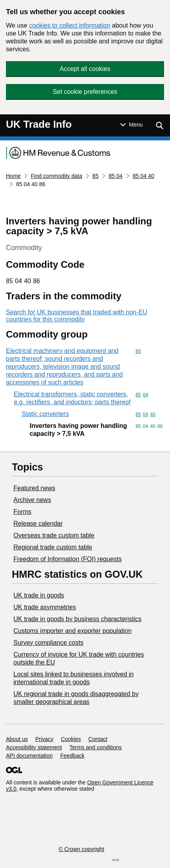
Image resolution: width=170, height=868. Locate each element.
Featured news (34, 488)
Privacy (44, 739)
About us (17, 739)
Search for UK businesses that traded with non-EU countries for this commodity (77, 316)
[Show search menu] (159, 125)
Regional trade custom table (53, 547)
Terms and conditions (96, 747)
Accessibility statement (34, 747)
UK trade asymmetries (45, 607)
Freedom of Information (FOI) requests (68, 559)
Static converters (45, 414)
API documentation (29, 756)
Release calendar (38, 524)
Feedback (72, 756)
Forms (22, 512)
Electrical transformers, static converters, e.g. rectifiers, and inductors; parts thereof (72, 398)
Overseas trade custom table (54, 535)
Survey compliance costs (48, 643)
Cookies (71, 739)
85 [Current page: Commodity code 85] (96, 176)
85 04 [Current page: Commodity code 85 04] (116, 176)
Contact (98, 739)
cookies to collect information (69, 25)
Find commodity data (57, 176)
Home (13, 176)
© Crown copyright (81, 849)
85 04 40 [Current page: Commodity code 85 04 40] (144, 176)
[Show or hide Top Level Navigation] (131, 125)
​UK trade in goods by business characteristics (77, 619)
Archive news (32, 500)
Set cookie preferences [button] (85, 92)
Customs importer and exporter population (73, 631)
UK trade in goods (39, 595)
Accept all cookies (85, 69)
